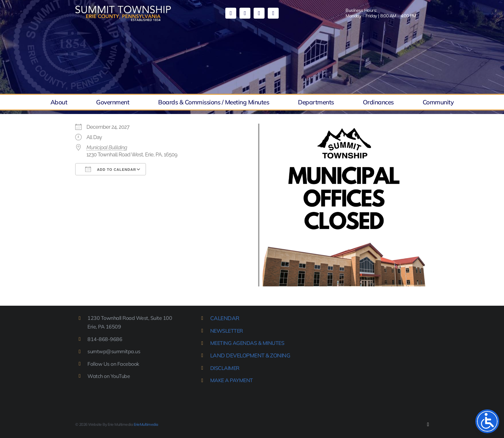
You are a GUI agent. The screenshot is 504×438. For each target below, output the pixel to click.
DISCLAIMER (225, 368)
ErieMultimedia (146, 424)
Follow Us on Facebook (113, 364)
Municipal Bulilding (107, 148)
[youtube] (245, 13)
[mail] (259, 13)
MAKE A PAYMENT (232, 380)
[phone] (273, 13)
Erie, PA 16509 (104, 327)
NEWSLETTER (227, 331)
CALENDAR (225, 318)
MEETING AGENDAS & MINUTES (247, 343)
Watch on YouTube (109, 376)
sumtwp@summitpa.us (114, 351)
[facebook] (231, 13)
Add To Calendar (111, 169)
